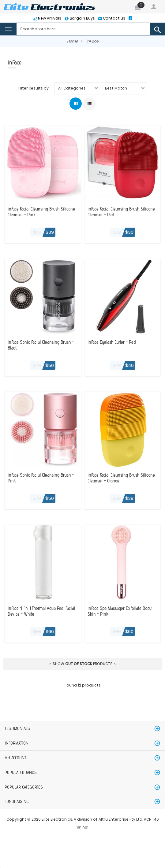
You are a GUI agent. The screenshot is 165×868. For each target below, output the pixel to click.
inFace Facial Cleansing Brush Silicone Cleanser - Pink (35, 212)
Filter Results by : (34, 88)
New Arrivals (49, 18)
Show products (83, 664)
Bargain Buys (82, 18)
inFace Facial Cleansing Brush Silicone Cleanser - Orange (114, 478)
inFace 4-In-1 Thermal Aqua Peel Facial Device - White (37, 611)
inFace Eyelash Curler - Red (113, 342)
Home (72, 41)
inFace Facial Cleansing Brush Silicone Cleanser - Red (114, 212)
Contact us (114, 18)
